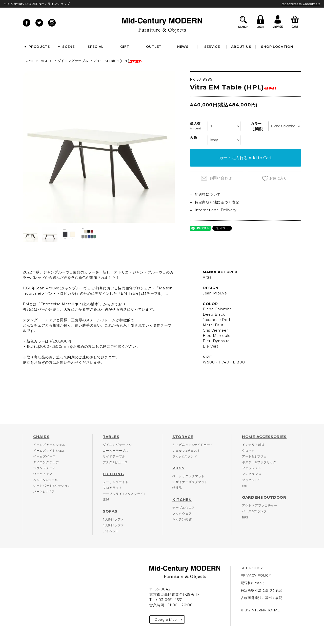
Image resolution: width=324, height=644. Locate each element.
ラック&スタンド (185, 456)
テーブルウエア (184, 508)
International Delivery (213, 210)
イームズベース (44, 456)
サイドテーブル (114, 456)
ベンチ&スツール (46, 480)
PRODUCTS (37, 47)
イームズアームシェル (49, 445)
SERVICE (212, 47)
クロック (248, 451)
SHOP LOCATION (277, 47)
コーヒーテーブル (116, 451)
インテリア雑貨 (253, 445)
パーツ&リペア (44, 491)
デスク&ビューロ (115, 462)
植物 (245, 517)
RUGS (178, 468)
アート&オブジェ (254, 456)
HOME (28, 61)
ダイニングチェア (46, 462)
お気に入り (278, 178)
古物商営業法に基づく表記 (261, 598)
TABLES (46, 61)
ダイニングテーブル (73, 61)
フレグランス (252, 474)
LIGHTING (113, 474)
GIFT (125, 47)
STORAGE (183, 437)
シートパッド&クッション (52, 486)
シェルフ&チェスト (186, 451)
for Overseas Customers (301, 4)
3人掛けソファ (113, 525)
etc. (245, 486)
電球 (106, 500)
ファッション (252, 468)
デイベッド (111, 531)
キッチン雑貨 (182, 519)
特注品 (177, 488)
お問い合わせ (220, 178)
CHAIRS (41, 437)
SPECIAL (96, 47)
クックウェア (182, 513)
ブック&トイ (251, 480)
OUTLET (154, 47)
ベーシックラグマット (188, 476)
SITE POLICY (252, 568)
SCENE (66, 47)
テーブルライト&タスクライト (125, 494)
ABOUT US (241, 47)
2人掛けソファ (113, 519)
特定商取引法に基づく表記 (215, 202)
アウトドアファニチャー (260, 505)
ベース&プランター (256, 511)
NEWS (183, 47)
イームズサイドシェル (49, 451)
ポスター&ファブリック (259, 462)
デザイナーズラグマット (190, 482)
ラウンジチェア (44, 468)
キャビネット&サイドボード (193, 445)
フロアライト (112, 488)
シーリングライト (116, 482)
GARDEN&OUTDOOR (264, 497)
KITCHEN (182, 500)
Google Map (168, 619)
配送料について (205, 194)
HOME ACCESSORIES (264, 437)
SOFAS (110, 511)
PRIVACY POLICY (256, 575)
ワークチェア (43, 474)
